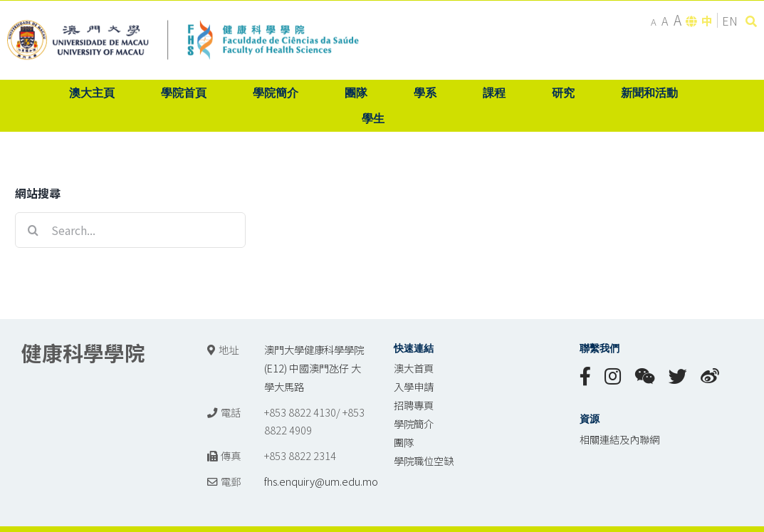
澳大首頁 (414, 368)
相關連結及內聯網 (619, 439)
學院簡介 (414, 423)
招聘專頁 (414, 405)
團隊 (404, 442)
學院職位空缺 (424, 460)
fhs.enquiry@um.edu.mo (321, 481)
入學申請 (414, 386)
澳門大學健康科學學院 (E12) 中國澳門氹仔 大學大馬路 (314, 368)
